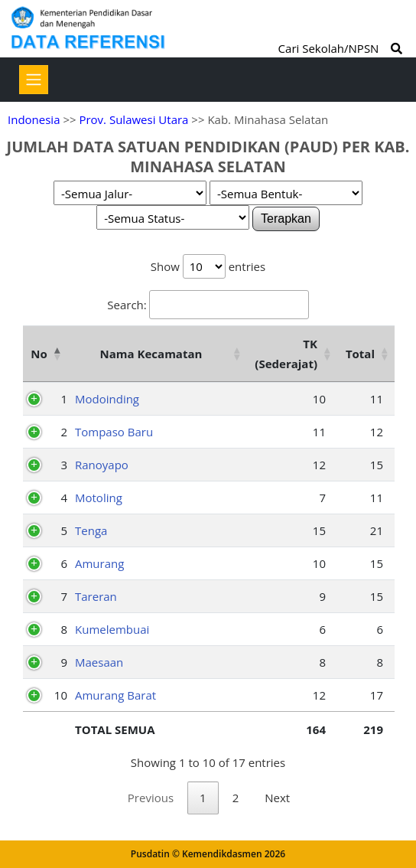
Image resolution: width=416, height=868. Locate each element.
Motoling (99, 498)
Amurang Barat (115, 695)
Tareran (96, 596)
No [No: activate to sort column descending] (39, 354)
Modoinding (107, 399)
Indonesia (34, 119)
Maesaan (99, 662)
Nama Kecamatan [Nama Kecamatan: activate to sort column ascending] (151, 354)
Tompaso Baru (114, 432)
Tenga (91, 530)
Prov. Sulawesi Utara (133, 119)
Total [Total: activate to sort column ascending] (360, 354)
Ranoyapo (102, 465)
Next (277, 798)
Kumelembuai (112, 629)
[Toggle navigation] (34, 80)
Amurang (99, 563)
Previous (151, 798)
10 (61, 695)
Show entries (208, 266)
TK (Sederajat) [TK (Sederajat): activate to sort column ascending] (286, 354)
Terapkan (286, 219)
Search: (208, 305)
